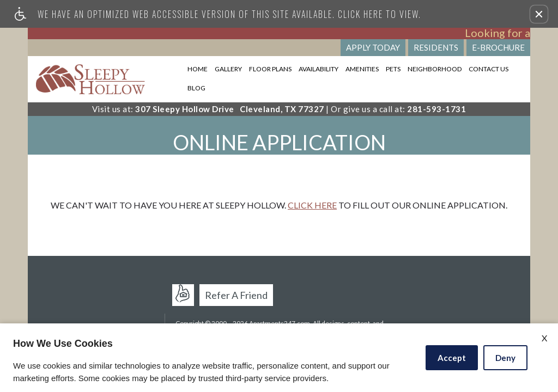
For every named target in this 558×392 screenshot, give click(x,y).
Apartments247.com (186, 294)
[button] (539, 14)
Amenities (362, 69)
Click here (312, 205)
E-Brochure (498, 47)
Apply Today (373, 47)
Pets (393, 69)
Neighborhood (435, 69)
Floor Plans (270, 69)
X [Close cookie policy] (544, 338)
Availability (319, 69)
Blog (196, 88)
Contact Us (489, 69)
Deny (505, 358)
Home (198, 69)
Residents (436, 47)
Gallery (228, 69)
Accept (452, 358)
